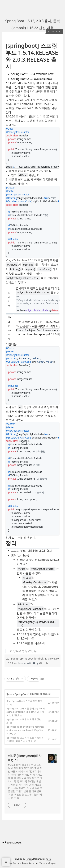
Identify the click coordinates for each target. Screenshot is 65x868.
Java (10, 694)
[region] (32, 348)
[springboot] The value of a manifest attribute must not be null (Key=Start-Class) (25, 730)
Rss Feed (13, 863)
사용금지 (29, 175)
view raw (53, 658)
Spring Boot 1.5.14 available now (32, 74)
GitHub (43, 663)
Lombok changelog (34, 334)
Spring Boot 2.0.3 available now (31, 79)
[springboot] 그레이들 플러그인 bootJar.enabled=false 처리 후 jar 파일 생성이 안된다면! (26, 712)
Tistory (29, 859)
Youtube (43, 863)
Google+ (52, 863)
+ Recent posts (12, 842)
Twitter (25, 863)
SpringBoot (22, 694)
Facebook (34, 863)
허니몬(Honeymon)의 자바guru (25, 758)
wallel (49, 859)
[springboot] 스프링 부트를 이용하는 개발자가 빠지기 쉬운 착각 (25, 739)
